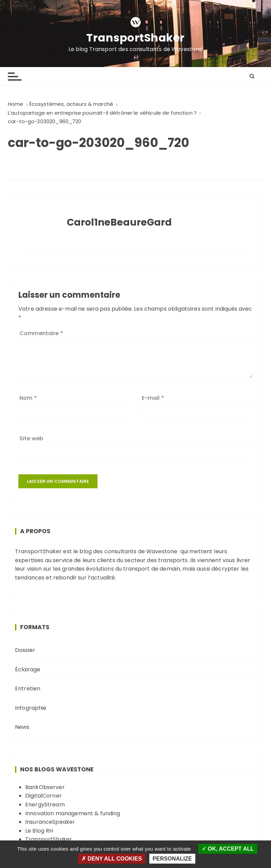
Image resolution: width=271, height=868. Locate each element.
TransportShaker (135, 38)
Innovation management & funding (73, 813)
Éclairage (28, 669)
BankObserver (45, 787)
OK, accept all (228, 849)
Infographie (31, 708)
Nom (28, 398)
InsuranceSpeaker (50, 822)
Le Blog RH (39, 831)
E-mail (153, 398)
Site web (31, 438)
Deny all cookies (112, 859)
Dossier (25, 650)
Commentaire (41, 333)
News (22, 727)
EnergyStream (45, 805)
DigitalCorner (43, 796)
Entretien (28, 689)
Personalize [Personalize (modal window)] (172, 859)
